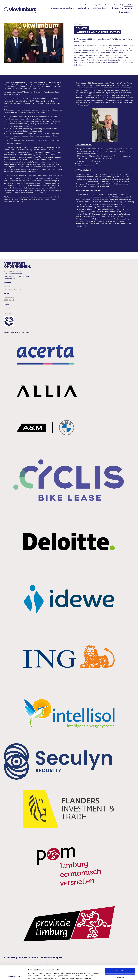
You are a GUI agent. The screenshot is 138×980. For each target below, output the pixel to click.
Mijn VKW (98, 5)
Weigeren (120, 963)
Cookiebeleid (9, 279)
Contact (108, 5)
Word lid (118, 5)
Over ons (88, 5)
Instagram (8, 313)
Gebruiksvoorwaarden (13, 274)
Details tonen (116, 976)
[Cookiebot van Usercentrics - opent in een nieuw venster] (14, 976)
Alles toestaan (120, 957)
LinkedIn (8, 308)
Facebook (8, 311)
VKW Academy (100, 8)
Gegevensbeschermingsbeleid (16, 276)
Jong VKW (128, 5)
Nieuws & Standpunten (121, 8)
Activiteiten (84, 8)
